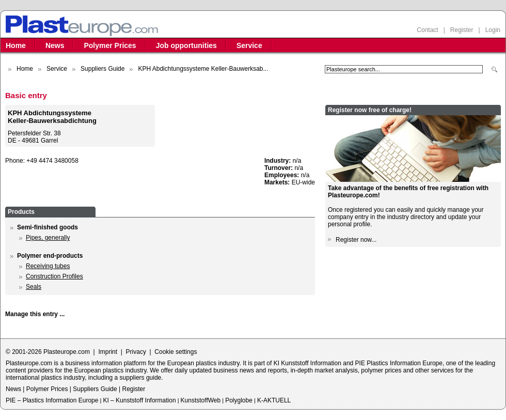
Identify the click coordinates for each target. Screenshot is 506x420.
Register (462, 30)
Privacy (136, 352)
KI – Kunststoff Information (139, 400)
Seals (34, 287)
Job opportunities (186, 45)
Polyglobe (239, 400)
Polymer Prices (110, 45)
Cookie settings (176, 352)
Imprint (108, 352)
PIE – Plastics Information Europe (52, 400)
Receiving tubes (48, 266)
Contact (427, 30)
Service (249, 45)
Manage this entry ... (35, 314)
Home (16, 45)
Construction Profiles (54, 276)
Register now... (356, 240)
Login (493, 30)
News (55, 45)
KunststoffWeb (201, 400)
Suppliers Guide (102, 69)
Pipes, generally (48, 238)
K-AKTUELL (274, 400)
